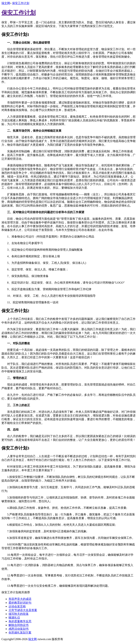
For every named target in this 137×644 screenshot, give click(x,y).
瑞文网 (6, 3)
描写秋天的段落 (19, 614)
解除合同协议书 (19, 625)
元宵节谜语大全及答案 (23, 610)
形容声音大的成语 (20, 599)
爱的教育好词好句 (20, 603)
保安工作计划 (21, 3)
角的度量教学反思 (20, 621)
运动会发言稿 (17, 606)
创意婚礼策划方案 (20, 633)
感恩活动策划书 (19, 629)
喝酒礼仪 (14, 618)
